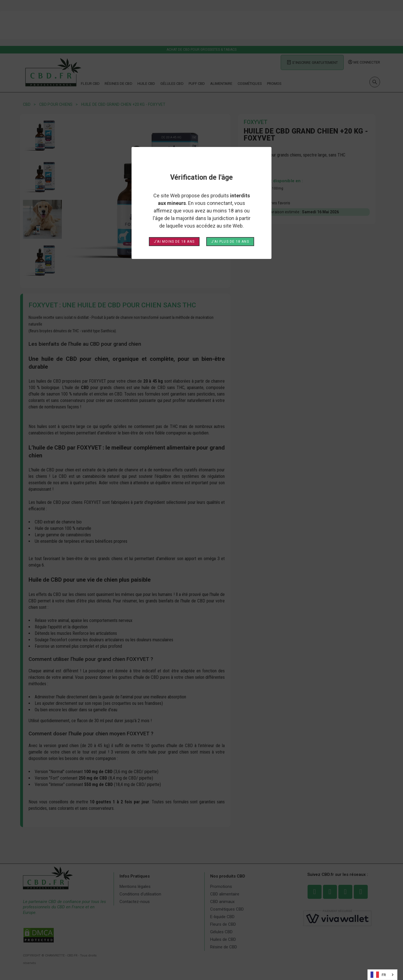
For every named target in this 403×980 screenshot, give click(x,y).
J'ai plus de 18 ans (230, 242)
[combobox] (382, 975)
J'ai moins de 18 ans (174, 242)
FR (378, 975)
